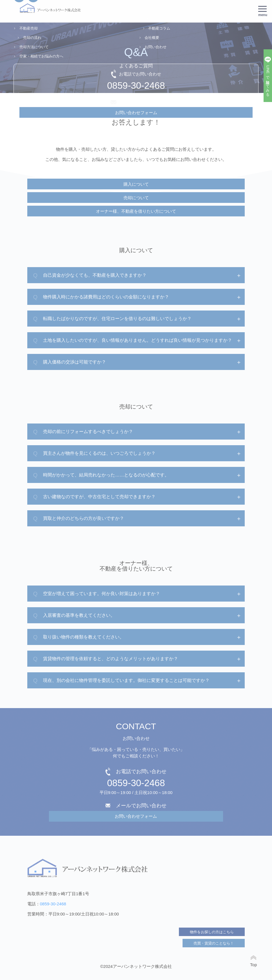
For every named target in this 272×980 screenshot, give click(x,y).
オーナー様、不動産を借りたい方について (136, 211)
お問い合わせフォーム (136, 816)
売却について (136, 198)
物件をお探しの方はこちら (212, 932)
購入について (136, 184)
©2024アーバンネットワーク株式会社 (136, 966)
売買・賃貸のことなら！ (214, 943)
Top (253, 964)
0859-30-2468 (136, 783)
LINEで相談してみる (268, 80)
